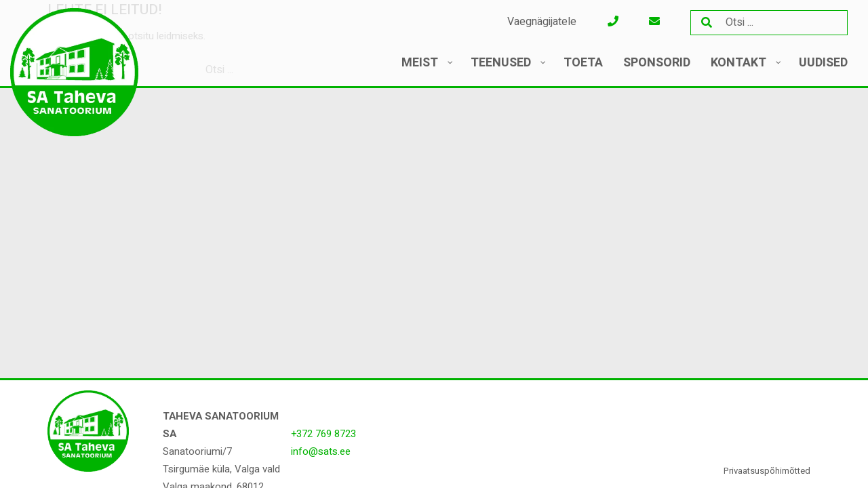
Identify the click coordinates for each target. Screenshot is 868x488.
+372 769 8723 (323, 434)
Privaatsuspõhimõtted (767, 471)
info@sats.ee (321, 451)
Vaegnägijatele (542, 22)
